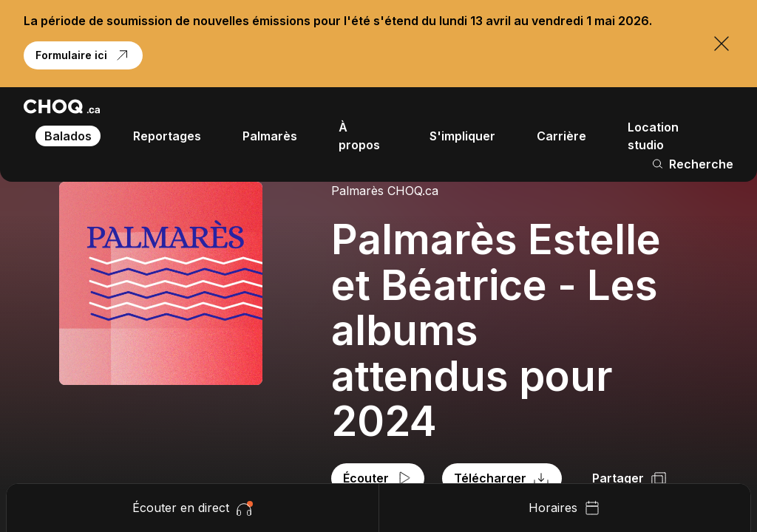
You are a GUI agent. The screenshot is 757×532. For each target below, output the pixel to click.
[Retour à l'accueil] (62, 106)
